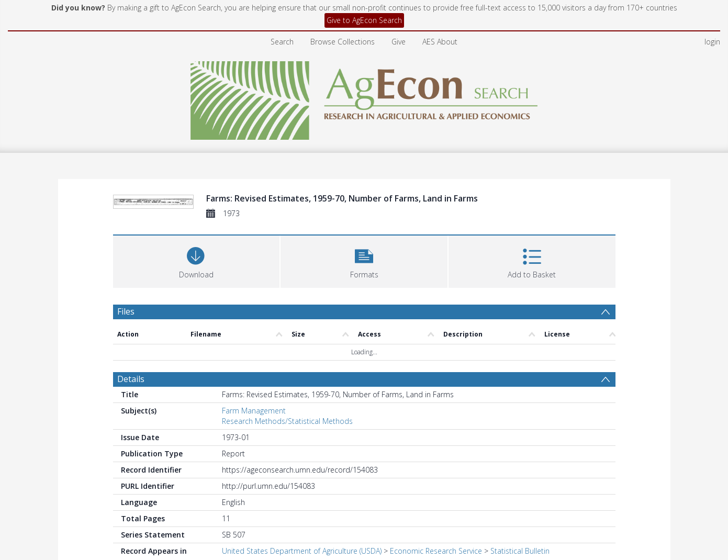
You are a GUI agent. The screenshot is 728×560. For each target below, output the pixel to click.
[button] (364, 260)
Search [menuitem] (282, 42)
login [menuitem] (712, 42)
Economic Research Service (436, 551)
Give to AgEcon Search (364, 20)
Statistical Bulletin (520, 551)
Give (399, 42)
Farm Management (254, 411)
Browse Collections (343, 42)
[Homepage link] (364, 98)
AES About (440, 42)
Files (126, 311)
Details (131, 379)
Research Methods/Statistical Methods (287, 421)
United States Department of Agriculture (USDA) (302, 551)
